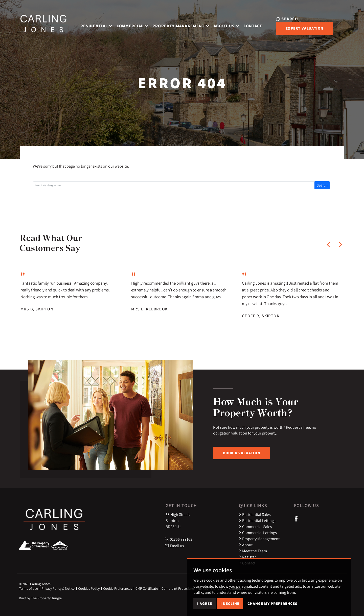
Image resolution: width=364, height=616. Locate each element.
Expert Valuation (301, 29)
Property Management (259, 539)
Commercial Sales (255, 527)
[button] (328, 245)
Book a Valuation (242, 453)
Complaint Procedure (178, 588)
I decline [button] (230, 607)
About (246, 545)
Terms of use (28, 588)
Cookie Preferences (118, 588)
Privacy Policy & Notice (58, 588)
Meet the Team (253, 551)
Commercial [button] (130, 25)
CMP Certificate (147, 588)
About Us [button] (224, 25)
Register (247, 557)
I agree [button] (205, 607)
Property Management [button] (179, 25)
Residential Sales (255, 514)
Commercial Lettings (258, 533)
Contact (251, 25)
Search (322, 185)
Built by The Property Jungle (40, 598)
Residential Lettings (257, 520)
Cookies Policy (89, 588)
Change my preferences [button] (272, 607)
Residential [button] (94, 25)
